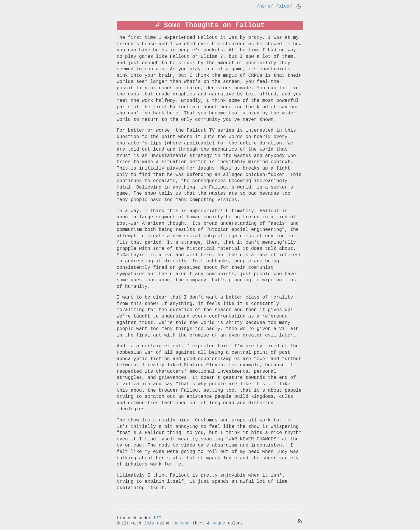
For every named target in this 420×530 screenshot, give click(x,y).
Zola (149, 523)
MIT (158, 517)
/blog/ (284, 6)
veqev (219, 523)
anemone (181, 523)
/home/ (265, 6)
